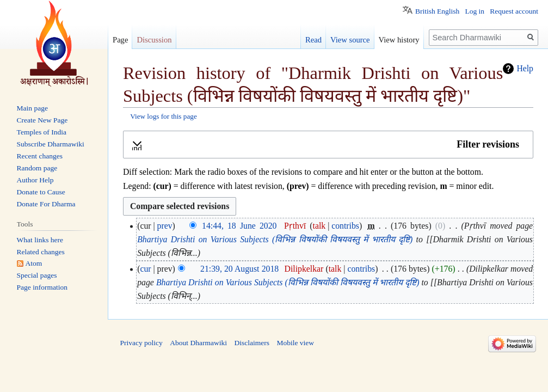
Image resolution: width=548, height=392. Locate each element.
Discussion (154, 40)
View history (399, 40)
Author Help (35, 180)
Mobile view (295, 343)
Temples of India (42, 132)
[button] (328, 145)
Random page (37, 168)
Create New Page (42, 120)
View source (350, 40)
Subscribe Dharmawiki (51, 144)
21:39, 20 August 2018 (239, 269)
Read (313, 40)
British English (437, 11)
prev (165, 226)
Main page (32, 108)
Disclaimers (251, 343)
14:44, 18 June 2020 (239, 226)
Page (120, 40)
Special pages (37, 275)
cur (145, 269)
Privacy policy (141, 343)
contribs (345, 226)
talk (319, 226)
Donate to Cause (41, 192)
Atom (34, 263)
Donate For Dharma (46, 204)
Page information (42, 287)
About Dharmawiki (198, 343)
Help (525, 68)
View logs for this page (164, 116)
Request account (514, 11)
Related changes (41, 252)
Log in (475, 11)
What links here (40, 240)
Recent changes (40, 156)
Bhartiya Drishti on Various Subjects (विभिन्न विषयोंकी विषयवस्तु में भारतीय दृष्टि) (275, 239)
